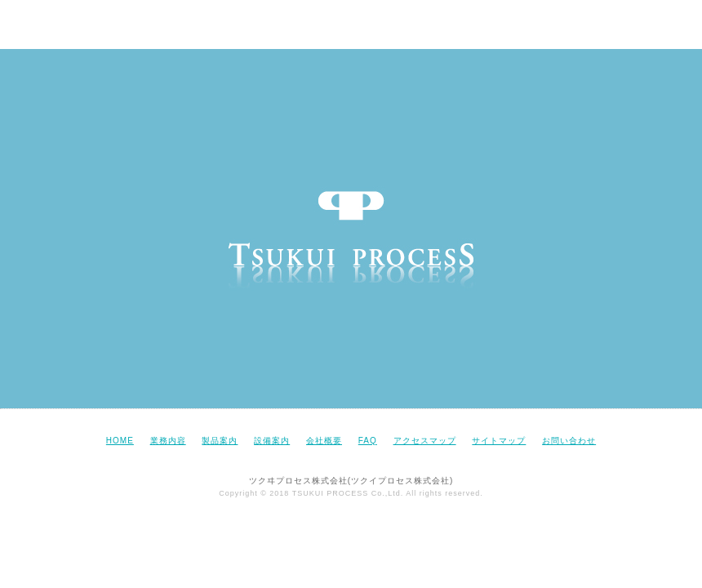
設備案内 (272, 441)
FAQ (368, 441)
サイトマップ (499, 441)
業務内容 (168, 441)
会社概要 (324, 441)
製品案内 (220, 441)
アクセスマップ (425, 441)
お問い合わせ (569, 441)
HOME (120, 441)
